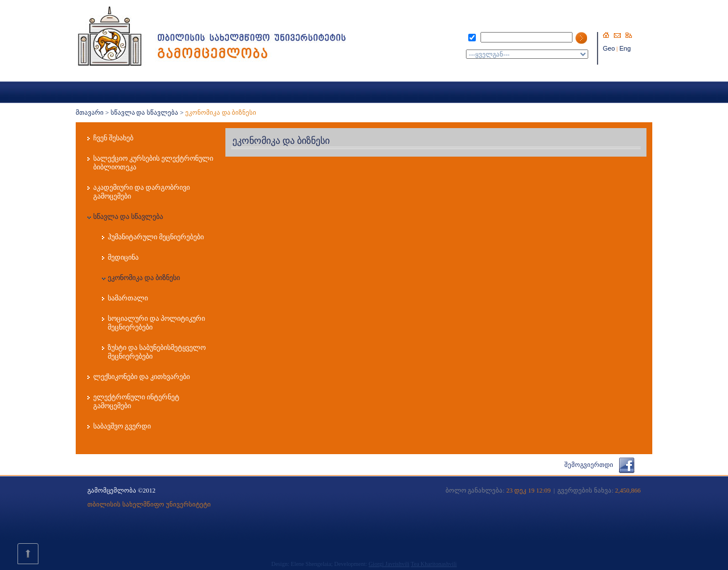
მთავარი (90, 112)
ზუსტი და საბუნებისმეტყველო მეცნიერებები (157, 352)
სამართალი (128, 298)
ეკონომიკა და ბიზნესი (144, 278)
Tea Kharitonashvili (434, 564)
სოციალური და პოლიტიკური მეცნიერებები (156, 323)
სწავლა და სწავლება (145, 112)
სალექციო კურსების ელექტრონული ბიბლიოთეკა (153, 163)
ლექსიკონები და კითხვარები (142, 377)
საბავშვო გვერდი (122, 426)
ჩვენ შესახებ (113, 138)
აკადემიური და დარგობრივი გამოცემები (142, 192)
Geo (609, 48)
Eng (625, 48)
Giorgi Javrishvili (389, 564)
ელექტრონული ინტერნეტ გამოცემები (136, 401)
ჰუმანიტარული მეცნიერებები (156, 237)
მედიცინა (123, 257)
